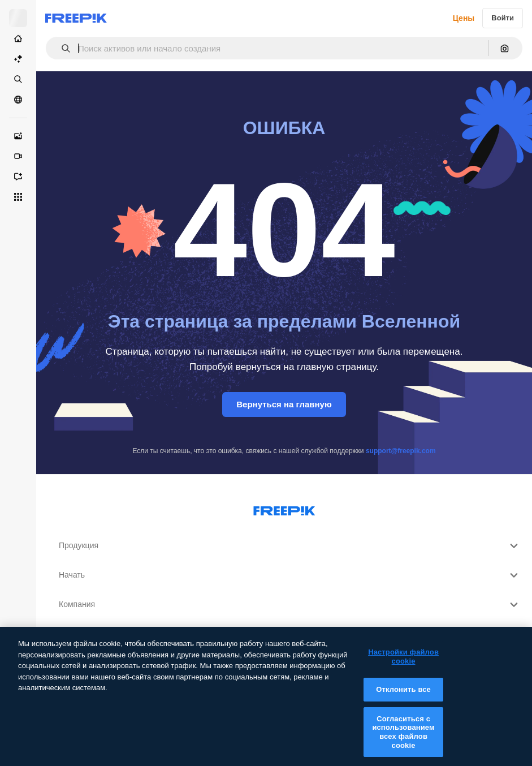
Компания (290, 605)
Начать (290, 575)
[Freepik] (76, 18)
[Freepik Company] (284, 509)
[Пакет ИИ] (18, 59)
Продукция (290, 546)
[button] (61, 48)
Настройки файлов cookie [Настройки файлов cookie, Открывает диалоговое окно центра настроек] (403, 664)
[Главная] (18, 38)
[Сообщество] (18, 100)
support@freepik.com (401, 451)
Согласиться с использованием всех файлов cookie (403, 740)
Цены (464, 18)
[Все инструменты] (18, 197)
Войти (503, 18)
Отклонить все (403, 697)
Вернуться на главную (284, 404)
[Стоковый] (18, 79)
